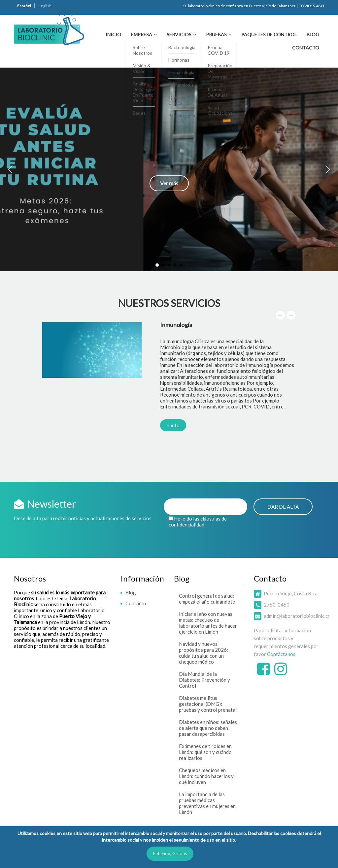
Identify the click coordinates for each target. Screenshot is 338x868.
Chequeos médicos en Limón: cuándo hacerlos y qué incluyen (206, 776)
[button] (169, 169)
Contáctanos (281, 654)
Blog (313, 34)
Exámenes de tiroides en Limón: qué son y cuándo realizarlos (205, 752)
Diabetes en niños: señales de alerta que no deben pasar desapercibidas (208, 728)
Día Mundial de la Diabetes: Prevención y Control (204, 680)
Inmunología (176, 325)
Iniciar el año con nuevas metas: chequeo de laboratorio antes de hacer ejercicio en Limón (208, 623)
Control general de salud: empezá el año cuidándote (207, 599)
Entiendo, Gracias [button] (170, 853)
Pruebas (216, 34)
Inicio (113, 34)
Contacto (306, 48)
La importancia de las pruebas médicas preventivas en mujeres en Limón (207, 803)
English (45, 6)
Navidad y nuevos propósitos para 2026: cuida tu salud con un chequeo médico (203, 653)
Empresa (142, 34)
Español (24, 6)
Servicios (179, 34)
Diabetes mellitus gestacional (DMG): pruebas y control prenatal (208, 704)
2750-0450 (277, 605)
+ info (173, 425)
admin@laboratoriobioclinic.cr (297, 616)
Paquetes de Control (269, 34)
